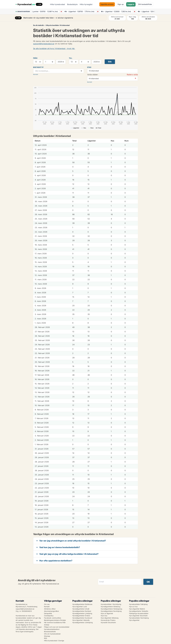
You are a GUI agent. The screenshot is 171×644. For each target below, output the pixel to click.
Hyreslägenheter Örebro (81, 616)
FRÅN (35, 58)
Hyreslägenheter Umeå (81, 609)
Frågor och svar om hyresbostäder (57, 627)
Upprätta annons (107, 4)
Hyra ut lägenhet (107, 613)
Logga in (131, 4)
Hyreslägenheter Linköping (82, 613)
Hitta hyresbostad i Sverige (54, 641)
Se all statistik (38, 25)
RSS (46, 638)
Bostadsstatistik (50, 632)
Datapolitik (48, 613)
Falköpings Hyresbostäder (139, 613)
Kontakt (47, 607)
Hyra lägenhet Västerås (81, 620)
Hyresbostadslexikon (52, 629)
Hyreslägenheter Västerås (139, 611)
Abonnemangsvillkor (52, 611)
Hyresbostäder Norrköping (139, 618)
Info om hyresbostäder (52, 634)
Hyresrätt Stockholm (108, 622)
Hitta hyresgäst (86, 4)
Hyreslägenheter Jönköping (83, 622)
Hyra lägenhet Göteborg (110, 618)
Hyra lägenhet (134, 620)
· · (45, 11)
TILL (71, 58)
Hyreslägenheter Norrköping (111, 611)
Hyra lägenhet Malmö (137, 609)
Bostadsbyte (72, 4)
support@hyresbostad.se (44, 44)
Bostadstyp (38, 67)
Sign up (121, 4)
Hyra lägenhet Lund (80, 607)
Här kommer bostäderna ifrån (55, 622)
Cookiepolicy (49, 616)
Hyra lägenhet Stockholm (138, 616)
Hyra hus (104, 616)
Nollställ (36, 74)
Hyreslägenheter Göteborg (111, 607)
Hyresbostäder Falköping (138, 604)
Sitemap (47, 636)
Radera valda (132, 75)
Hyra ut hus (133, 607)
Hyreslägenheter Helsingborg (111, 609)
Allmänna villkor (50, 609)
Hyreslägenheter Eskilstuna (82, 604)
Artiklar (47, 625)
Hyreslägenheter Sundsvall (82, 618)
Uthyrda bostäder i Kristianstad (58, 25)
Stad (89, 67)
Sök (110, 62)
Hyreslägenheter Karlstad (82, 611)
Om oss (47, 604)
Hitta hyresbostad (57, 4)
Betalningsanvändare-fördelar (55, 620)
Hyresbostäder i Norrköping (111, 604)
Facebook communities (53, 618)
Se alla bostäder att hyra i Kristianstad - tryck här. (54, 49)
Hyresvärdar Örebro (108, 620)
